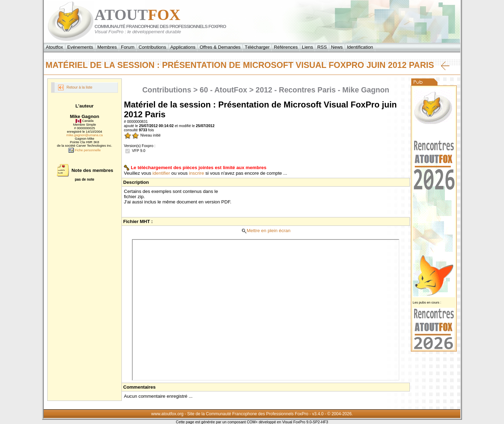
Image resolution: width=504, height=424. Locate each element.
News (337, 47)
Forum (128, 47)
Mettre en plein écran (266, 231)
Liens (308, 47)
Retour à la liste (75, 88)
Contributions (152, 47)
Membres (107, 47)
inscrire (197, 173)
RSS (322, 47)
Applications (183, 47)
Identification (360, 47)
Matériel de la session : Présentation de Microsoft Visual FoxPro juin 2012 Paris (247, 65)
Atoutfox (54, 47)
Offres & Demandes (220, 47)
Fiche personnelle (84, 150)
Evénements (80, 47)
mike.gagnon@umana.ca (85, 135)
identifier (161, 173)
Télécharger (257, 47)
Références (286, 47)
